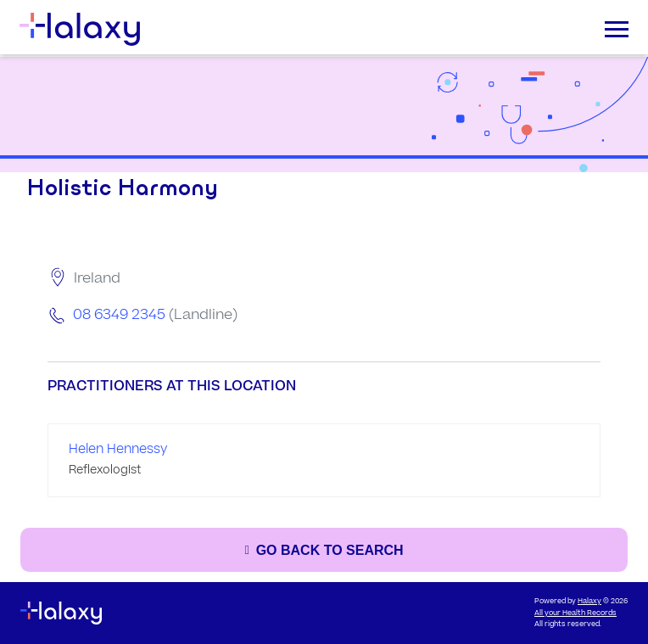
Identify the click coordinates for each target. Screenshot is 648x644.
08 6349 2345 (119, 315)
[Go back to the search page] (324, 550)
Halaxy (589, 601)
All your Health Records (575, 613)
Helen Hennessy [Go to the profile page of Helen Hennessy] (118, 449)
